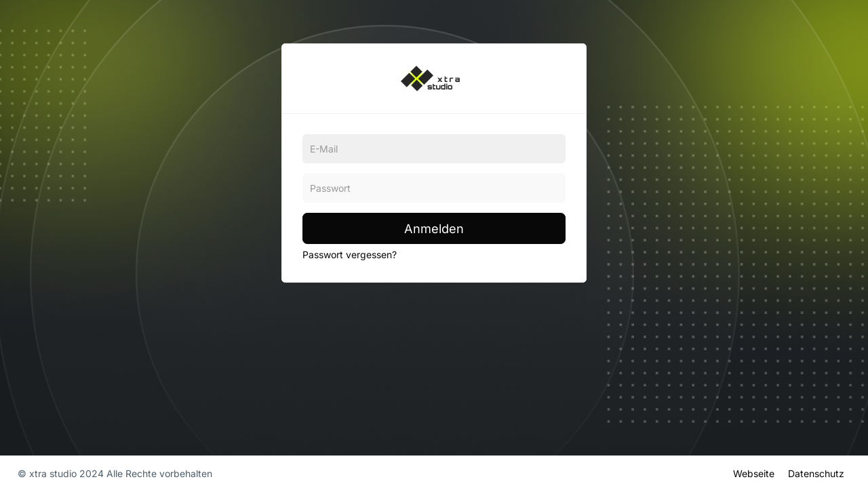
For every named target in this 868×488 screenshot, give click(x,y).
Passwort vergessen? (350, 255)
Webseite (754, 472)
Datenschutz (816, 472)
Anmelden (434, 228)
